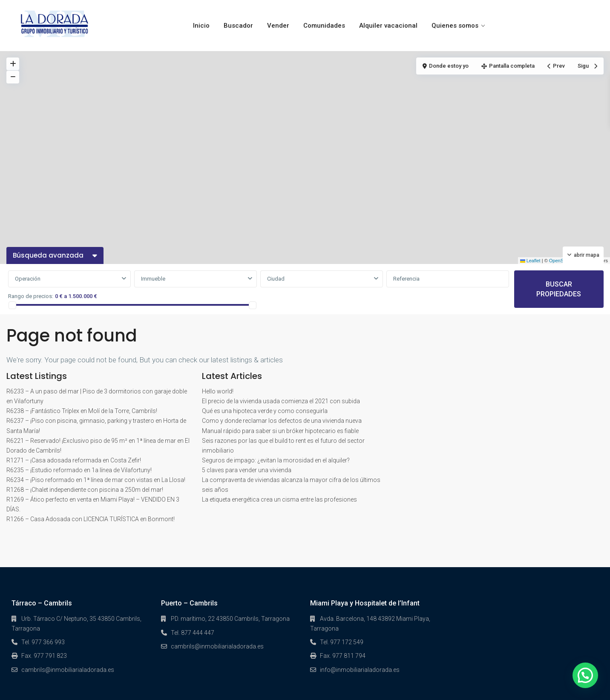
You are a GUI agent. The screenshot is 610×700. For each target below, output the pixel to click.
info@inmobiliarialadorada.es (360, 670)
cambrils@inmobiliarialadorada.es (68, 670)
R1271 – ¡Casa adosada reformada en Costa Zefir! (74, 460)
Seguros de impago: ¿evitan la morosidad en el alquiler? (276, 460)
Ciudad (276, 279)
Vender (278, 26)
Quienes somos (455, 26)
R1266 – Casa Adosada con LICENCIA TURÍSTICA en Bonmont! (91, 519)
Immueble (153, 279)
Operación (28, 279)
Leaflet (530, 261)
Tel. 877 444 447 (193, 633)
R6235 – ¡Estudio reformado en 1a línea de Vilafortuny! (79, 470)
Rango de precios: (31, 296)
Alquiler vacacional (388, 26)
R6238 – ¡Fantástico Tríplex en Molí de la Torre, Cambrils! (82, 411)
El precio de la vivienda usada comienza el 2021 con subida (281, 401)
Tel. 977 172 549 (342, 642)
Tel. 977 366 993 (43, 642)
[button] (585, 675)
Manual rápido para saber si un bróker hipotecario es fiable (280, 431)
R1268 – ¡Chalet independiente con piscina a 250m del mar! (85, 490)
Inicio (201, 26)
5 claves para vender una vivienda (247, 470)
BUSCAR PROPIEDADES (559, 289)
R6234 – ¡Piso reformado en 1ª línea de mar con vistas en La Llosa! (96, 480)
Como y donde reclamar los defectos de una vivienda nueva (282, 421)
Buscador (238, 26)
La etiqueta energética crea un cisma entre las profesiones (279, 499)
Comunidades (324, 26)
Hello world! (218, 391)
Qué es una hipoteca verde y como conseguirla (265, 411)
